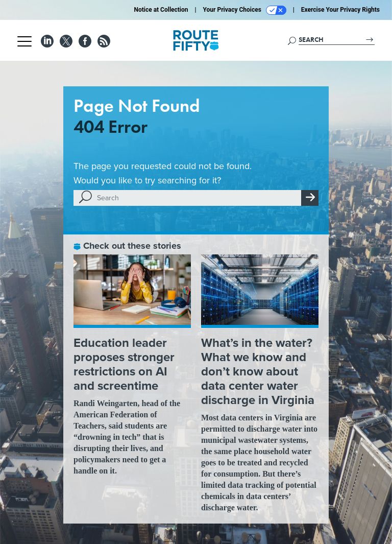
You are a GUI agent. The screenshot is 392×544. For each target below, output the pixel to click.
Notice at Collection (161, 10)
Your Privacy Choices (245, 10)
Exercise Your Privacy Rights (340, 10)
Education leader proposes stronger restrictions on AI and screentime (124, 364)
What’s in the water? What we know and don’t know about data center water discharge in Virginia (258, 371)
